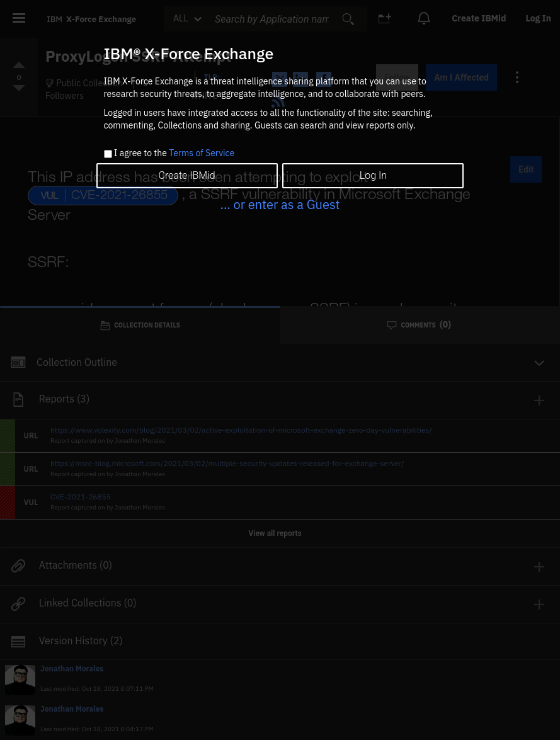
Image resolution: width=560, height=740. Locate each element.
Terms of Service (202, 153)
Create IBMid (186, 175)
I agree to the (174, 154)
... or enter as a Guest (280, 204)
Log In (373, 175)
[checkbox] (108, 154)
